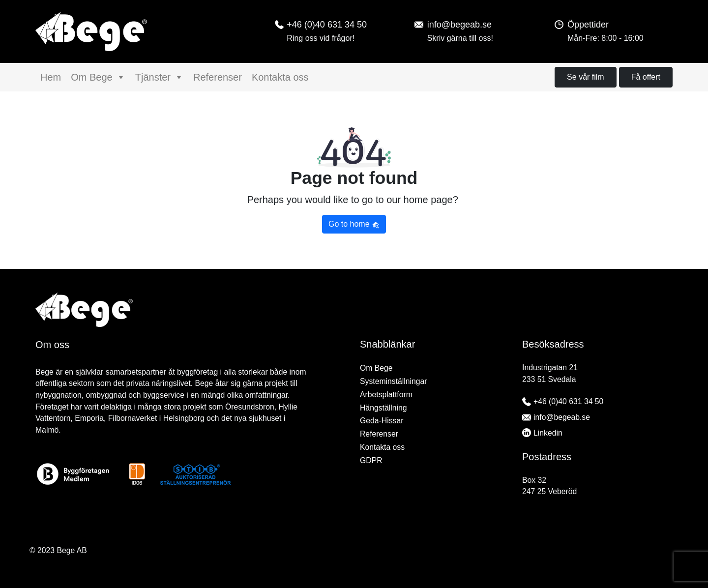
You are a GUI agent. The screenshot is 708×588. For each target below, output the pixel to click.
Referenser (218, 77)
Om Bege (98, 77)
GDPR (371, 460)
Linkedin (548, 433)
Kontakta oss (280, 77)
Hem (51, 77)
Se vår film (586, 77)
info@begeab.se (562, 417)
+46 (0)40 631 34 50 (568, 401)
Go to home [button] (354, 224)
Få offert (646, 77)
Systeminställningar (394, 381)
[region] (354, 565)
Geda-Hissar (382, 421)
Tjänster (159, 77)
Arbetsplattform (386, 395)
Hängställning (383, 408)
